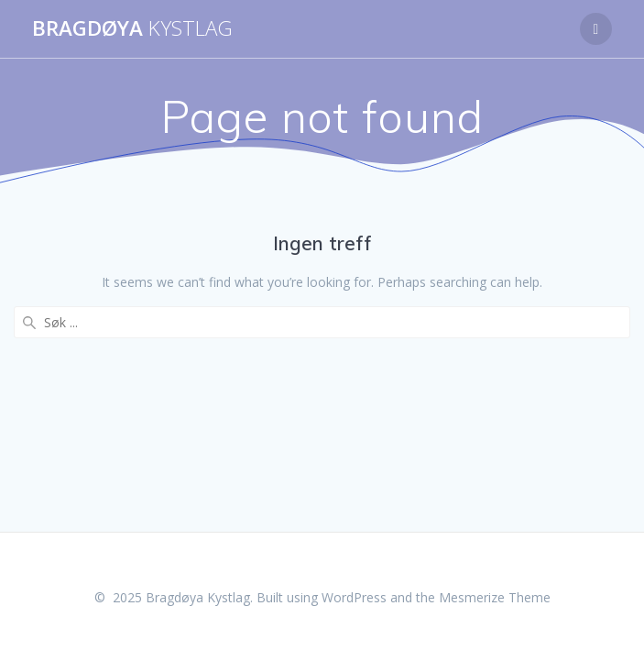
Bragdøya (132, 28)
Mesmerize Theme (495, 597)
